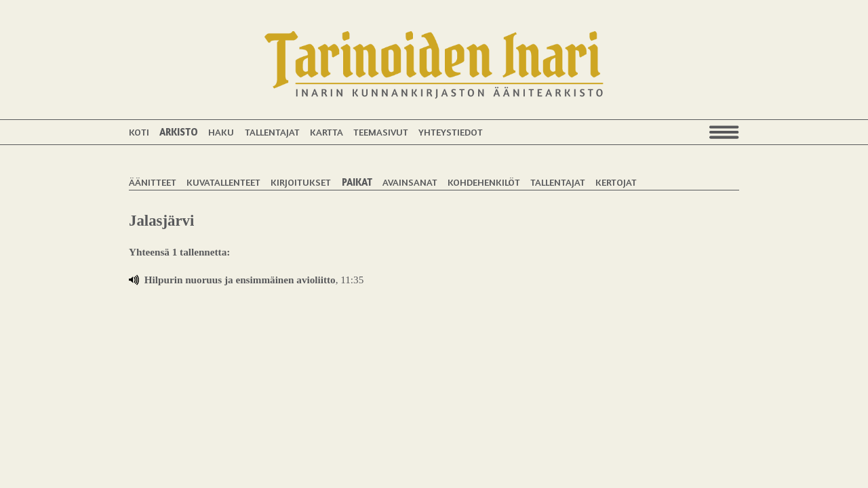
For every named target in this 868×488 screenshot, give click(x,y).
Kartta (327, 132)
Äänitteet (153, 182)
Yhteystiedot (451, 132)
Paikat (357, 182)
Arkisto (179, 132)
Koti (139, 132)
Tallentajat (272, 132)
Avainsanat (410, 182)
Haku (221, 132)
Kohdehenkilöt (484, 182)
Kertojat (616, 182)
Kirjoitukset (301, 182)
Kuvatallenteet (223, 182)
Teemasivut (381, 132)
